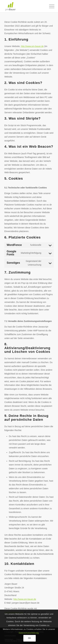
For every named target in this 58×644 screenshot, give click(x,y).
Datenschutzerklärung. (29, 633)
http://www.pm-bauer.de (32, 46)
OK (29, 638)
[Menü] (49, 6)
